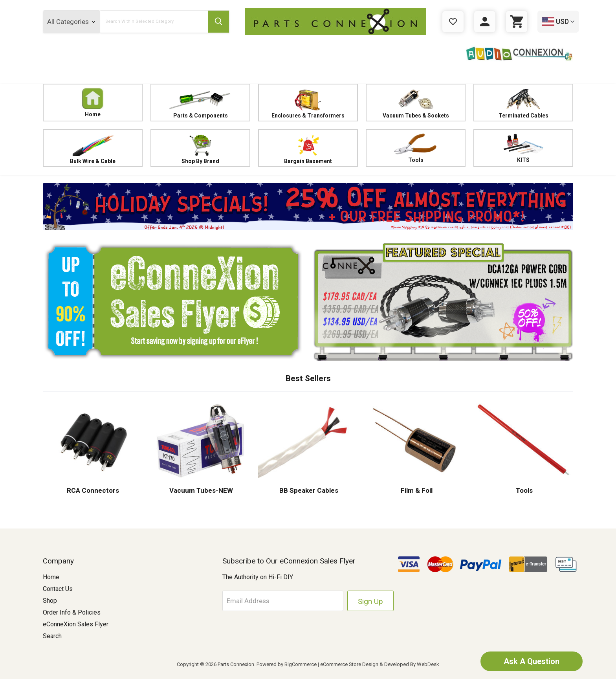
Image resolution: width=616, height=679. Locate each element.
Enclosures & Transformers (308, 103)
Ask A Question (532, 661)
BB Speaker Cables (308, 490)
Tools (415, 148)
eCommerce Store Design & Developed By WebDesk (380, 664)
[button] (308, 206)
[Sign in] (485, 22)
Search (52, 636)
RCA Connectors (93, 490)
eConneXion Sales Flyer (76, 624)
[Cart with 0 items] (517, 22)
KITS (523, 148)
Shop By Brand (200, 148)
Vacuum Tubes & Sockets (416, 103)
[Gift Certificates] (453, 22)
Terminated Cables (523, 103)
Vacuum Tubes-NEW (200, 490)
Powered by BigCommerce (287, 664)
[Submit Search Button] (218, 22)
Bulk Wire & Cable (93, 148)
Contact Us (58, 589)
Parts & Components (200, 103)
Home (93, 103)
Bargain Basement (308, 148)
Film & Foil (416, 490)
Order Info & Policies (72, 612)
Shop (50, 601)
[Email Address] (283, 601)
